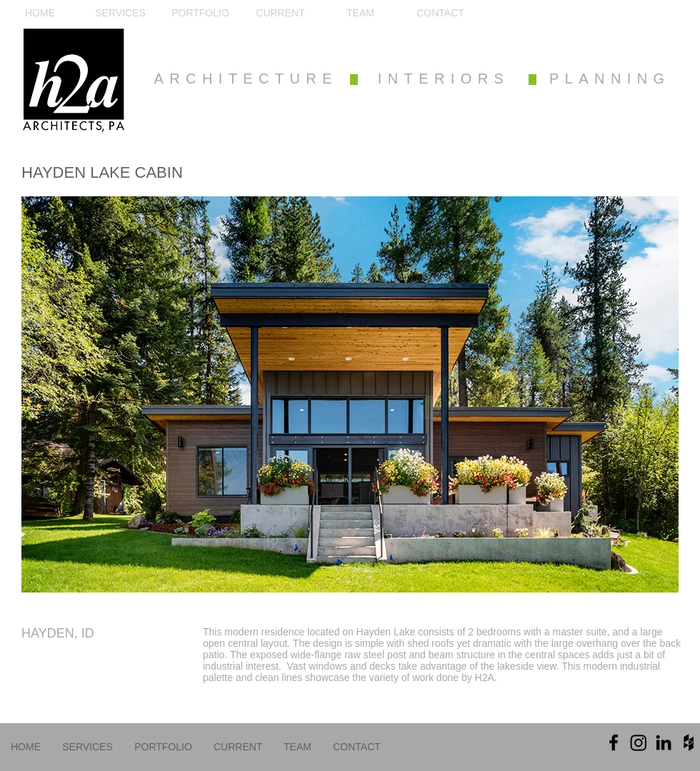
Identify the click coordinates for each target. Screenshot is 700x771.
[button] (350, 394)
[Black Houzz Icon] (689, 742)
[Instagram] (639, 742)
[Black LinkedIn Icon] (664, 742)
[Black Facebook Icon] (614, 742)
